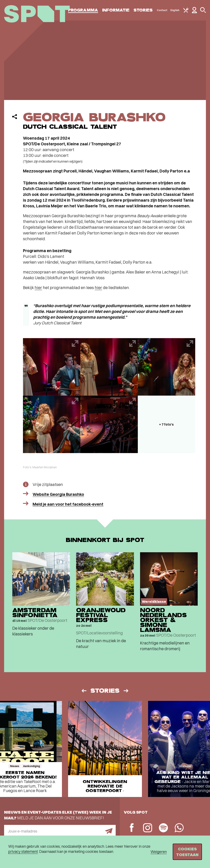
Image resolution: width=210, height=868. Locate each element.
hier (38, 288)
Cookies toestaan (187, 852)
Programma (83, 10)
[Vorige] (84, 691)
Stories (143, 10)
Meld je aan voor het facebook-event (68, 504)
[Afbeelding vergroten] (52, 367)
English (175, 10)
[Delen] (15, 117)
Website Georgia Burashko (58, 494)
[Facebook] (132, 828)
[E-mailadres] (60, 831)
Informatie (116, 10)
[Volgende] (126, 691)
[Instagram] (148, 828)
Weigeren (159, 852)
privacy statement (23, 851)
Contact (162, 10)
